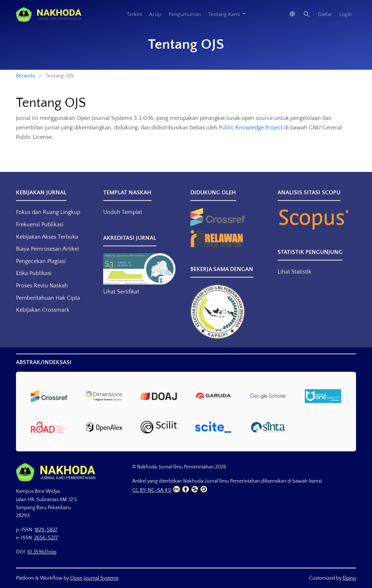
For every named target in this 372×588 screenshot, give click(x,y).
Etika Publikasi (34, 279)
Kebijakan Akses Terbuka (47, 243)
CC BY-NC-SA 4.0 (170, 489)
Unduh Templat (123, 218)
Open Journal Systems (94, 578)
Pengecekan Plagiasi (41, 267)
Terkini (134, 14)
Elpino (349, 578)
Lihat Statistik (294, 278)
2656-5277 (46, 538)
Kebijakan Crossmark (43, 316)
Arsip (155, 14)
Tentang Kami (225, 14)
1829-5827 (46, 530)
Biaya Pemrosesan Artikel (47, 255)
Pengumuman (185, 14)
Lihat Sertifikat (121, 298)
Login (345, 14)
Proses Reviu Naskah (42, 292)
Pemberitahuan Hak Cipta (48, 304)
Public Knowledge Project (251, 128)
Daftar (325, 14)
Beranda (25, 76)
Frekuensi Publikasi (40, 231)
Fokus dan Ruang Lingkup (48, 218)
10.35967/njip (42, 552)
